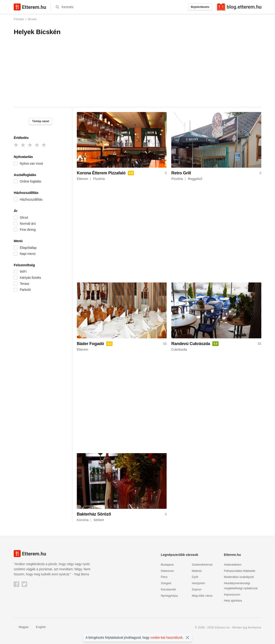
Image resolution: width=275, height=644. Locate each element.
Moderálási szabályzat (239, 577)
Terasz (24, 284)
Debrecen (167, 571)
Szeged (166, 583)
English (39, 627)
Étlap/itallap (28, 248)
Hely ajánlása (233, 601)
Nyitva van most (31, 163)
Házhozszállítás (31, 199)
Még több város (202, 596)
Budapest (167, 565)
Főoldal (19, 19)
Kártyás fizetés (30, 278)
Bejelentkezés (200, 7)
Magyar (21, 627)
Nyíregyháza (169, 596)
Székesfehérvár (202, 565)
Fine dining (28, 230)
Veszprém (198, 583)
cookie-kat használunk (167, 638)
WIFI (23, 272)
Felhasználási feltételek (240, 571)
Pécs (164, 577)
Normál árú (28, 224)
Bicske (32, 19)
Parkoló (25, 290)
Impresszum (232, 594)
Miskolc (197, 571)
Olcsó (24, 218)
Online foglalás (31, 181)
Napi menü (28, 254)
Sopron (197, 589)
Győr (195, 577)
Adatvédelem (233, 565)
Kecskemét (168, 589)
